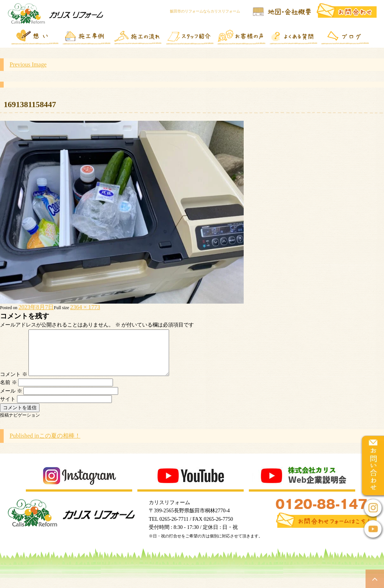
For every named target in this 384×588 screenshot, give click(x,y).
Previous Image (28, 64)
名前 (8, 391)
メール (11, 400)
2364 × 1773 (85, 307)
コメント (14, 383)
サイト (8, 408)
